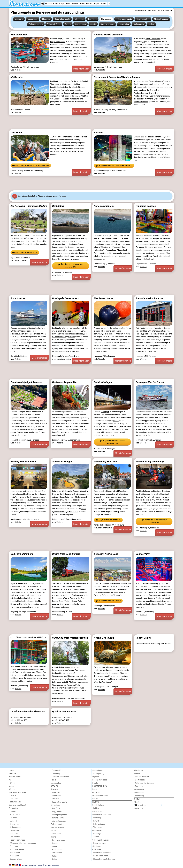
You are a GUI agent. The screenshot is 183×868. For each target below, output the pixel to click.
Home (11, 770)
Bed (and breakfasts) (17, 805)
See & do (75, 3)
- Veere (137, 774)
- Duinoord (13, 821)
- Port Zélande (15, 837)
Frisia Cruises (18, 298)
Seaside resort (15, 777)
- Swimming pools (58, 840)
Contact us (139, 808)
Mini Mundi (17, 133)
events (116, 421)
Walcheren (138, 770)
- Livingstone (14, 830)
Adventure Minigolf (62, 462)
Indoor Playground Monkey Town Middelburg (28, 637)
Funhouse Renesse (146, 206)
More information (81, 69)
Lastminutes (56, 783)
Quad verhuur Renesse (64, 711)
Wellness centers (36, 24)
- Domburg (138, 786)
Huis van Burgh (19, 35)
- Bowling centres (58, 818)
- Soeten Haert (15, 853)
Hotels (53, 780)
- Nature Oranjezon (142, 777)
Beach (68, 3)
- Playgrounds (56, 812)
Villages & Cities (54, 24)
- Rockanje (97, 834)
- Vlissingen (139, 793)
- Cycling (54, 843)
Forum (95, 799)
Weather (104, 3)
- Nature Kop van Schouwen (104, 859)
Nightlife (96, 777)
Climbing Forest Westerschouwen (70, 638)
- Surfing (54, 856)
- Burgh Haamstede (100, 856)
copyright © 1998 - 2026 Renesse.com (48, 865)
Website (18, 70)
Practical (89, 3)
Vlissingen (105, 412)
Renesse (48, 3)
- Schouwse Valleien (17, 850)
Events (82, 3)
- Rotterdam (97, 830)
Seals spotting (98, 774)
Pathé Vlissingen (103, 382)
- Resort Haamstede (17, 840)
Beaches (54, 789)
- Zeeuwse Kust (15, 802)
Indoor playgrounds (124, 19)
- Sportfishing (98, 770)
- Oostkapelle (139, 780)
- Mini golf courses (58, 821)
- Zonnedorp (56, 774)
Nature (68, 24)
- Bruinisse (97, 846)
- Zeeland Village (16, 859)
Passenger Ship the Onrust (150, 382)
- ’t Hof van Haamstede (60, 777)
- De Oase (13, 818)
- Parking (96, 792)
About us (138, 802)
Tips (11, 780)
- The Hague (97, 827)
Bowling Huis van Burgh (23, 462)
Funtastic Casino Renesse (149, 298)
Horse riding (124, 24)
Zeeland (68, 51)
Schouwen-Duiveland (101, 840)
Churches (46, 19)
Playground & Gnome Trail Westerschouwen (117, 77)
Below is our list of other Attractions (32, 196)
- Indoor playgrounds (59, 815)
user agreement (27, 865)
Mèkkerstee (17, 77)
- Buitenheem (14, 815)
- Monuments (56, 796)
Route (95, 789)
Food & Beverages (100, 780)
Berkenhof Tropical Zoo (65, 382)
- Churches (55, 799)
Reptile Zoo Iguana (104, 638)
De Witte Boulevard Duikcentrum (28, 711)
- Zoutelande (139, 789)
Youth (11, 786)
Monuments (32, 19)
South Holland (98, 805)
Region (97, 3)
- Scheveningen (99, 824)
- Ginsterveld (14, 824)
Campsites (13, 808)
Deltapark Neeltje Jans (106, 554)
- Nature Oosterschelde (102, 853)
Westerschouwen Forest (158, 81)
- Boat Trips (55, 808)
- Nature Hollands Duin (101, 815)
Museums (19, 19)
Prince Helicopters (104, 206)
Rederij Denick (143, 638)
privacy (34, 865)
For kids (12, 783)
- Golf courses (56, 853)
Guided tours (81, 24)
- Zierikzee (97, 850)
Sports (93, 24)
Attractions (79, 19)
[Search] (109, 4)
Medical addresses (100, 796)
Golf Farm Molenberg (22, 554)
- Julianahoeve (15, 827)
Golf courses (139, 24)
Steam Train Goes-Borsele (66, 554)
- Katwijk (96, 821)
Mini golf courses (161, 19)
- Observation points (59, 802)
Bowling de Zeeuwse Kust (66, 298)
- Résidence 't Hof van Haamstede (23, 843)
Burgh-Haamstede (58, 42)
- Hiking (54, 846)
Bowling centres (143, 19)
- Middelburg (139, 796)
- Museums (55, 792)
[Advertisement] (85, 122)
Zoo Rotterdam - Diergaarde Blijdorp (29, 206)
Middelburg (79, 137)
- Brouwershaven (99, 843)
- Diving (54, 859)
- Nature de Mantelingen (144, 783)
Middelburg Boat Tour (105, 462)
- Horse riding (56, 850)
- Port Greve (14, 799)
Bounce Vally (143, 554)
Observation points (62, 19)
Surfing (151, 24)
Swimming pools (107, 24)
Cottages (13, 811)
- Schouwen (14, 846)
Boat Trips (92, 19)
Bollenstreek (97, 811)
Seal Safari (58, 206)
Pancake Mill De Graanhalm (109, 35)
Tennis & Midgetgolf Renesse (26, 382)
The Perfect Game (104, 298)
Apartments (14, 796)
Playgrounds (106, 19)
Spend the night (59, 3)
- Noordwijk (97, 818)
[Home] (43, 4)
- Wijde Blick (14, 856)
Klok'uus (98, 133)
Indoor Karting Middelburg (150, 462)
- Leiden (96, 808)
